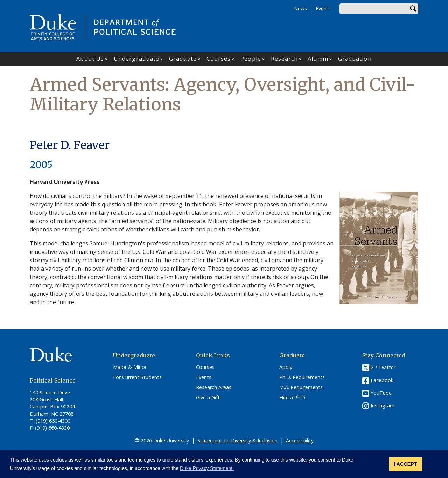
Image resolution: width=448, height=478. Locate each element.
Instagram (383, 405)
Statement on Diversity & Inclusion (237, 440)
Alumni (318, 59)
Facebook (382, 380)
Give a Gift (208, 398)
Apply (286, 367)
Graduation (355, 59)
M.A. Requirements (301, 387)
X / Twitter (383, 368)
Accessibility (300, 440)
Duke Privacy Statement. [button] (207, 468)
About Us (90, 59)
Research (285, 59)
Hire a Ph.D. (293, 398)
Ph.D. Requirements (302, 377)
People (251, 59)
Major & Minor (130, 367)
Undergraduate (136, 59)
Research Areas (214, 387)
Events (323, 9)
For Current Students (137, 377)
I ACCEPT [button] (405, 464)
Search (413, 9)
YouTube (381, 393)
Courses (219, 59)
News (300, 9)
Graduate (183, 59)
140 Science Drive (50, 393)
